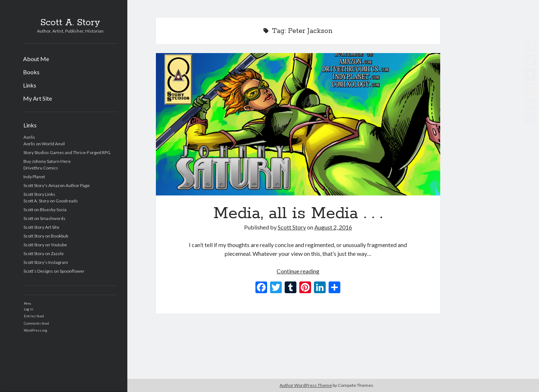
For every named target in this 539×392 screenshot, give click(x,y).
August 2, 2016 (333, 227)
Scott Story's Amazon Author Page (57, 185)
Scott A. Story (70, 23)
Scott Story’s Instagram (46, 262)
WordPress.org (35, 330)
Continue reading (298, 271)
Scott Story (292, 227)
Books (31, 72)
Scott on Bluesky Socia (45, 210)
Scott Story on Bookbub (46, 236)
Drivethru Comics (41, 168)
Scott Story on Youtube (45, 245)
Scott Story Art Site (41, 227)
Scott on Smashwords (44, 218)
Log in (28, 309)
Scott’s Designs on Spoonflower (54, 271)
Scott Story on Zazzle (44, 253)
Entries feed (34, 316)
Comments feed (36, 323)
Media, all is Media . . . (298, 124)
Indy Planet (34, 177)
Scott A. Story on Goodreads (51, 201)
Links (30, 85)
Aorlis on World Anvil (44, 144)
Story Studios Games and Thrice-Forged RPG (67, 152)
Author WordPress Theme (306, 385)
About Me (36, 59)
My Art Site (38, 98)
